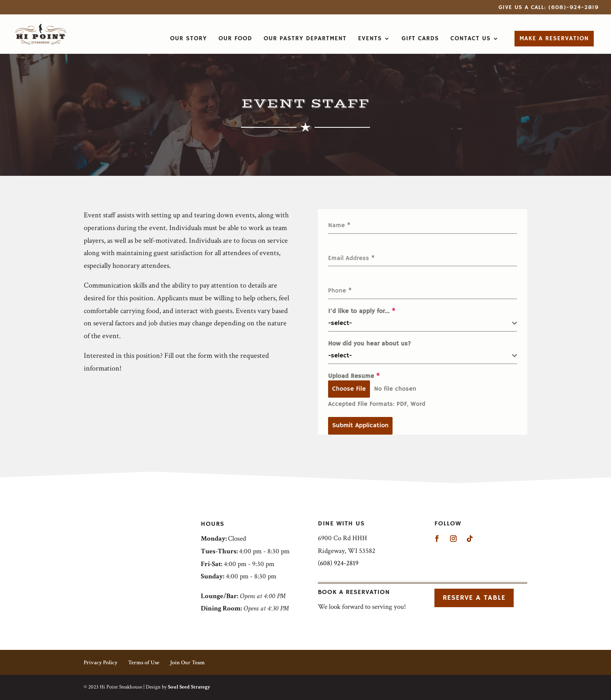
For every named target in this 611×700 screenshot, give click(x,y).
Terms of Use (144, 663)
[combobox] (423, 324)
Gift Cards (420, 39)
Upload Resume (354, 376)
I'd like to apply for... (362, 311)
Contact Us (471, 39)
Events (370, 39)
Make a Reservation (554, 38)
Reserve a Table (474, 598)
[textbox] (420, 323)
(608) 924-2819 (338, 563)
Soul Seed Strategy (189, 687)
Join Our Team (187, 663)
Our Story (188, 39)
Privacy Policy (101, 663)
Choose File (349, 389)
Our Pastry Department (305, 39)
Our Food (235, 39)
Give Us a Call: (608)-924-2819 (549, 8)
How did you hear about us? (370, 344)
